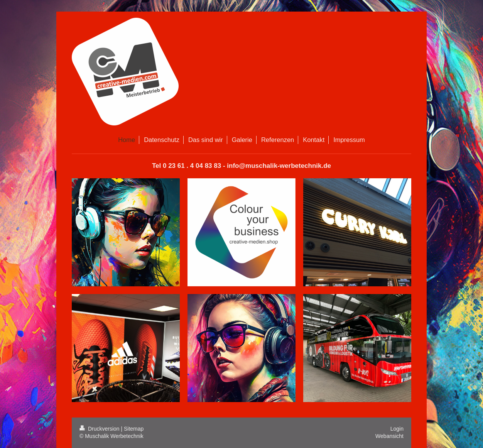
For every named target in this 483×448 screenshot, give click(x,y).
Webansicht (389, 436)
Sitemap (134, 429)
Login (397, 429)
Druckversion (100, 429)
